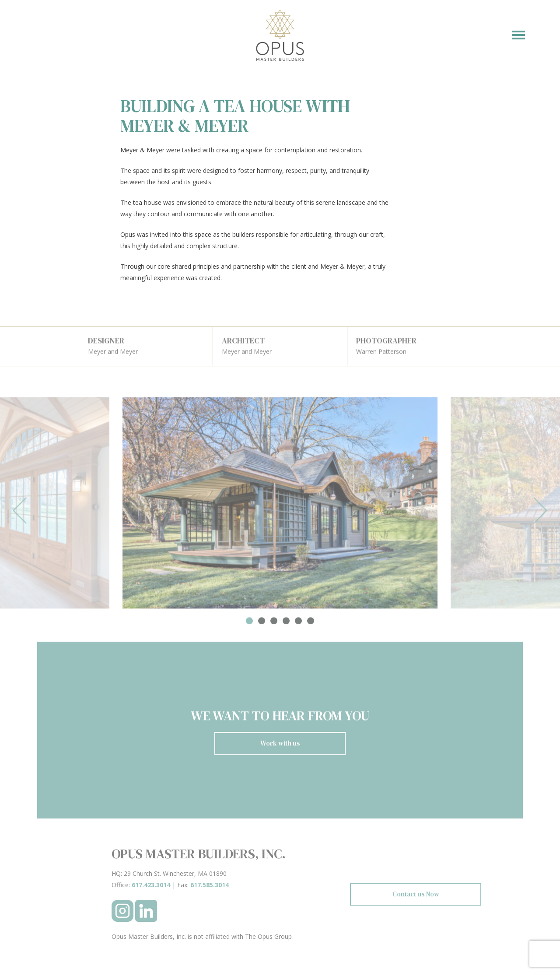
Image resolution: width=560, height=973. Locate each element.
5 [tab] (298, 623)
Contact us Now (416, 894)
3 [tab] (274, 623)
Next (540, 513)
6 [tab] (311, 623)
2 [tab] (262, 623)
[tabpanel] (280, 505)
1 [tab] (249, 623)
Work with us (280, 746)
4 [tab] (286, 623)
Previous (20, 513)
